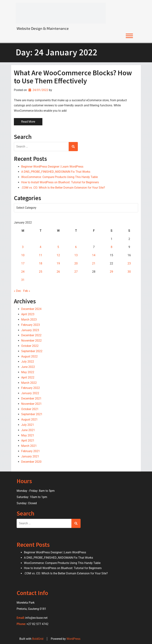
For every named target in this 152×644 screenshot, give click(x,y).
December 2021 (31, 398)
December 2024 (31, 309)
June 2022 (28, 367)
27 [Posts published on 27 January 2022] (76, 272)
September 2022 (32, 351)
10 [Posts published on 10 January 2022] (23, 255)
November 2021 (31, 404)
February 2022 (31, 388)
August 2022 (29, 356)
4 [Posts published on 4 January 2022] (40, 247)
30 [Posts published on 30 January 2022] (129, 272)
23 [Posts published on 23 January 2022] (129, 263)
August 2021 (29, 419)
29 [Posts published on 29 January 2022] (111, 272)
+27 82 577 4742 (37, 624)
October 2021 (30, 409)
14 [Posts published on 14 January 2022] (94, 255)
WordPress (73, 639)
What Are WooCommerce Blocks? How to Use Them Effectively (73, 77)
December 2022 (31, 335)
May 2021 (28, 435)
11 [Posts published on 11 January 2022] (41, 255)
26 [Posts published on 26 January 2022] (58, 272)
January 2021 (30, 456)
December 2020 (31, 462)
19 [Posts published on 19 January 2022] (58, 263)
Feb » (27, 291)
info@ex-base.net (36, 618)
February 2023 (31, 325)
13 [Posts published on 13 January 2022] (76, 255)
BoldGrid (38, 639)
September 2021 (32, 414)
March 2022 (29, 383)
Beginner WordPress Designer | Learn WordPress (52, 167)
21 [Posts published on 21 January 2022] (94, 263)
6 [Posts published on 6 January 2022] (76, 247)
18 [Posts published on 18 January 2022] (41, 263)
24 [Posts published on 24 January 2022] (23, 272)
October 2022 (30, 346)
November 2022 (31, 341)
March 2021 (29, 446)
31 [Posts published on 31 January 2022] (23, 280)
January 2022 (30, 393)
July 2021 (28, 425)
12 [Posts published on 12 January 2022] (58, 255)
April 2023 (28, 314)
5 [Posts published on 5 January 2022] (58, 247)
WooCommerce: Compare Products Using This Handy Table (59, 177)
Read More (28, 122)
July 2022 (28, 362)
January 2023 (30, 330)
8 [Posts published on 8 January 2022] (112, 247)
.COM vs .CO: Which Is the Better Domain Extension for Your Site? (63, 188)
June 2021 (28, 430)
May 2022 (28, 372)
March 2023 (29, 320)
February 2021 (31, 451)
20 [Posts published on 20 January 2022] (76, 263)
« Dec (17, 291)
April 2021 (28, 441)
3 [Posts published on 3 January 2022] (23, 247)
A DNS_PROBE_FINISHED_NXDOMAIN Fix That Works (56, 172)
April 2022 (28, 377)
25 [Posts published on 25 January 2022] (41, 272)
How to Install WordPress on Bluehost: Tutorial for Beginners (60, 182)
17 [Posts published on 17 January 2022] (23, 263)
